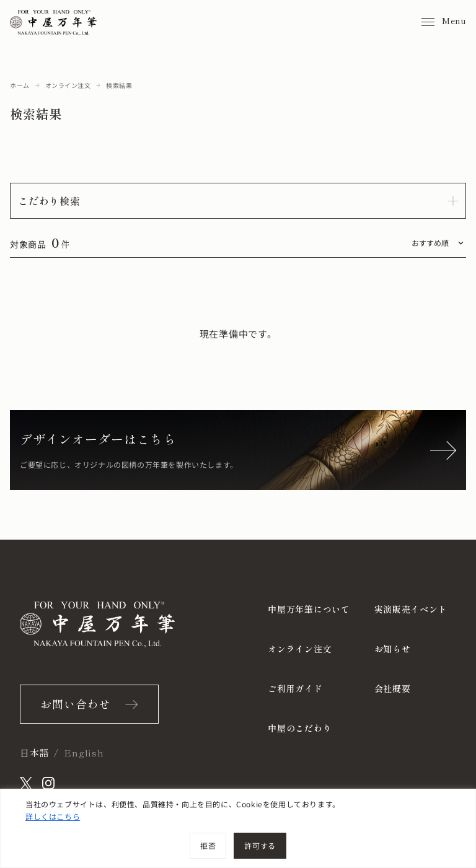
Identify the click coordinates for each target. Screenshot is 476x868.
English (84, 752)
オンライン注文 (68, 85)
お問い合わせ (75, 704)
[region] (238, 828)
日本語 (34, 752)
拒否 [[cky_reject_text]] (208, 845)
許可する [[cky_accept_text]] (260, 845)
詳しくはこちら (53, 816)
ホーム (20, 85)
